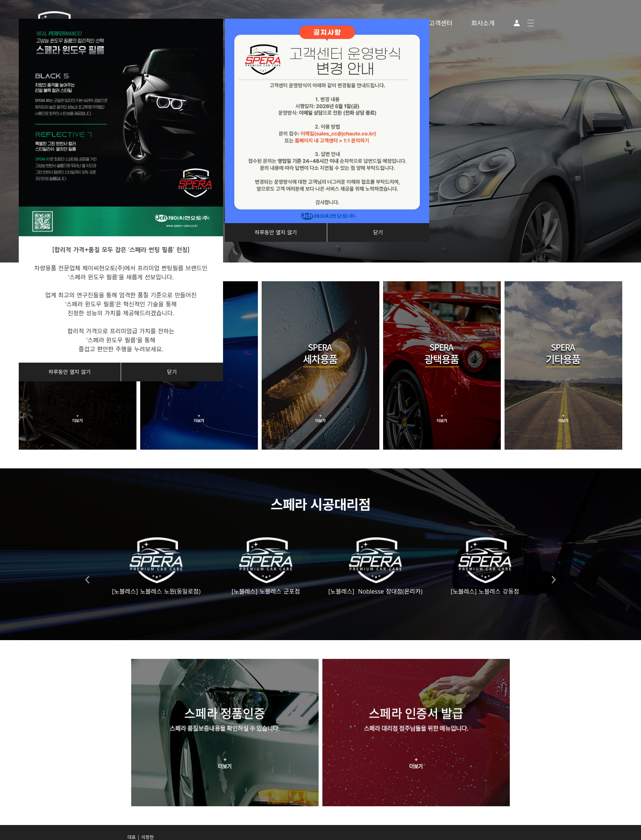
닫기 (172, 372)
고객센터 (441, 23)
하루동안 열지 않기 (70, 372)
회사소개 (483, 23)
